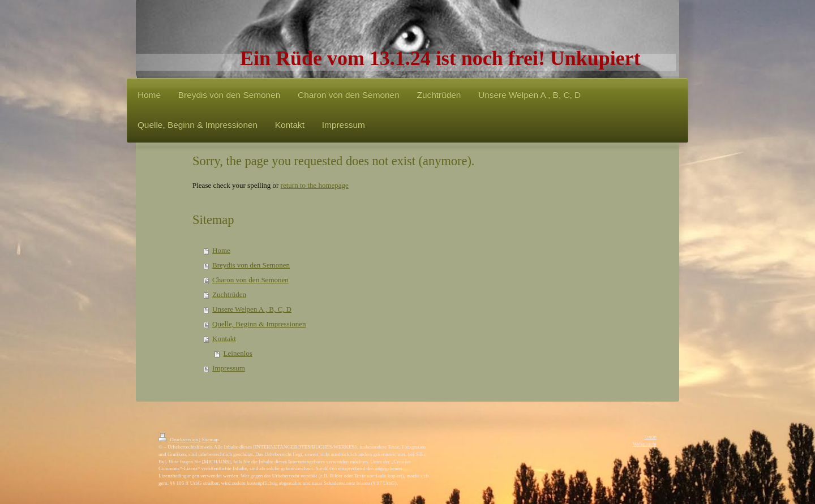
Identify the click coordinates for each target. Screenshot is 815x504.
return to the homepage (315, 185)
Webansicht (645, 444)
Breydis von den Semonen (251, 265)
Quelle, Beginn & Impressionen (259, 324)
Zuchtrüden (229, 294)
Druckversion (179, 440)
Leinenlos (238, 353)
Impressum (229, 368)
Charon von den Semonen (250, 280)
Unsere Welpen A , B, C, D (252, 309)
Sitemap (210, 440)
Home (221, 250)
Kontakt (224, 339)
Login (650, 437)
